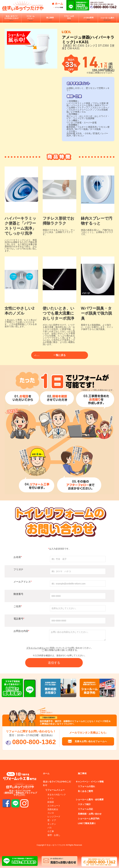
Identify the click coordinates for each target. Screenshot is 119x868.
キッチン (52, 824)
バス (50, 828)
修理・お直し (54, 835)
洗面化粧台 (53, 809)
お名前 (18, 557)
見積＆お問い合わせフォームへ (91, 741)
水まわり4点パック (57, 795)
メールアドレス (23, 582)
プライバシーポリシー (37, 648)
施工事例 (82, 773)
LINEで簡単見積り (87, 823)
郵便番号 (18, 594)
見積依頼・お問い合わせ (90, 814)
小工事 (51, 831)
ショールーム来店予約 (89, 819)
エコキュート (54, 806)
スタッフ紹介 (84, 804)
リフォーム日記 (85, 809)
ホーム (46, 773)
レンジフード (54, 817)
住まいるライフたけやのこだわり (57, 784)
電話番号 (19, 619)
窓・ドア (52, 820)
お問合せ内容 (21, 631)
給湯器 (51, 802)
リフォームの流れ (86, 787)
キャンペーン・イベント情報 (90, 782)
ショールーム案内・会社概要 (90, 800)
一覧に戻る (60, 355)
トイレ (51, 798)
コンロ (51, 813)
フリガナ (18, 569)
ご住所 (18, 606)
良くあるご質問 (85, 791)
